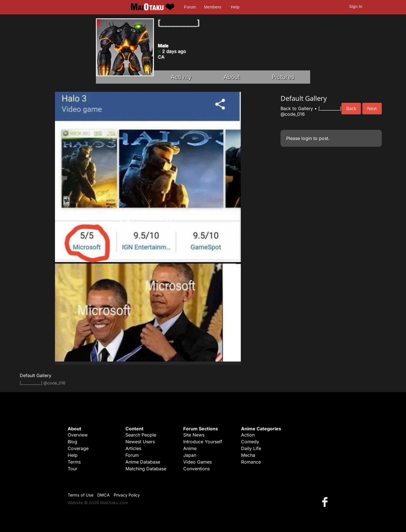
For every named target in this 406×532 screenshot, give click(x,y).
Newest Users (140, 442)
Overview (78, 435)
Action (248, 435)
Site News (194, 435)
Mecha (248, 455)
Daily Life (251, 448)
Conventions (197, 469)
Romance (251, 462)
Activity (181, 77)
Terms (74, 462)
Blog (72, 442)
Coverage (78, 448)
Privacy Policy (127, 495)
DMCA (103, 495)
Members (213, 7)
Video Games (198, 462)
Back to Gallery (297, 108)
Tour (72, 469)
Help (235, 7)
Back (351, 108)
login (307, 138)
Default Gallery (36, 375)
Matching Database (146, 469)
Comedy (250, 442)
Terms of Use (80, 495)
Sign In (356, 6)
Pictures (283, 77)
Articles (133, 448)
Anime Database (143, 462)
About (232, 77)
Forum (190, 7)
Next (372, 108)
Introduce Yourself (203, 442)
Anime (190, 448)
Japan (190, 455)
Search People (141, 435)
